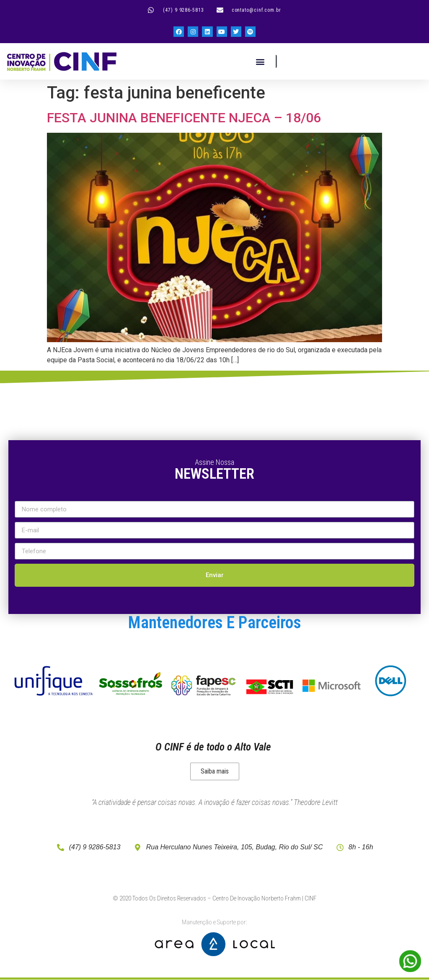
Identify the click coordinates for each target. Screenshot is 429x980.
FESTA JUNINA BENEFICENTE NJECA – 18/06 (184, 118)
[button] (260, 61)
